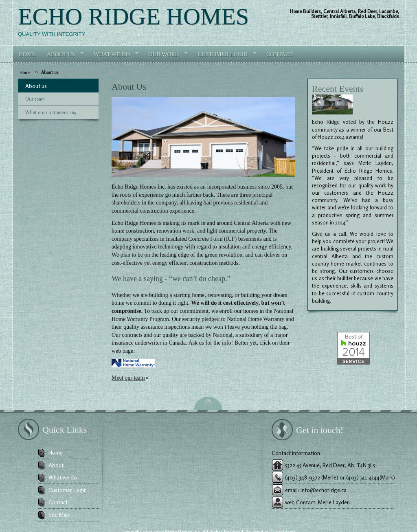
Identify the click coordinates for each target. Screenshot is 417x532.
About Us (62, 54)
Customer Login (68, 490)
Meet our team (128, 378)
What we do (113, 54)
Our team (35, 99)
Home (27, 54)
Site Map (59, 515)
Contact (280, 54)
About (56, 465)
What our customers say (51, 112)
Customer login (224, 54)
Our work (166, 54)
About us (50, 73)
